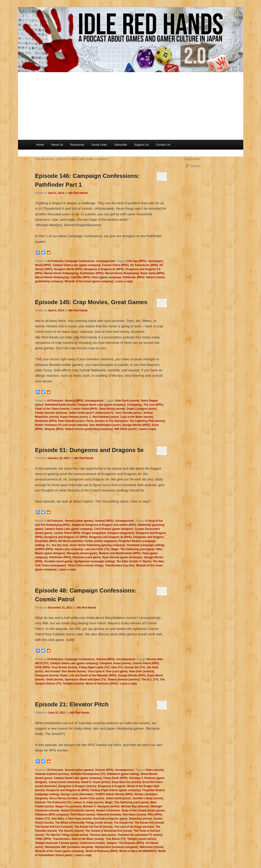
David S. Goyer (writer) (96, 782)
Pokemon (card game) (87, 557)
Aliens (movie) (154, 770)
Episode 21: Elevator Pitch (72, 704)
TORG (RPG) (43, 839)
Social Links (99, 145)
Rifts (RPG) (155, 815)
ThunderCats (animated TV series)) (140, 835)
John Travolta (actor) (128, 413)
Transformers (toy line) (120, 565)
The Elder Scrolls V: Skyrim (134, 561)
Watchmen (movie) (151, 847)
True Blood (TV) (116, 839)
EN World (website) (71, 541)
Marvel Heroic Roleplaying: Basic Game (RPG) (135, 273)
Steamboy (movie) (140, 819)
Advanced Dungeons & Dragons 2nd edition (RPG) (104, 525)
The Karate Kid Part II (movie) (54, 827)
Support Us (142, 145)
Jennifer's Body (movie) (148, 798)
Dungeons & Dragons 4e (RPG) (104, 269)
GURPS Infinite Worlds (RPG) (114, 794)
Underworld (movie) (92, 843)
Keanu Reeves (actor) (74, 417)
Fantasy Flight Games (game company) (115, 790)
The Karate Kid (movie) (149, 823)
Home (40, 145)
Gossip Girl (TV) (135, 667)
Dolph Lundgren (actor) (142, 409)
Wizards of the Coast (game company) (89, 281)
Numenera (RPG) (46, 421)
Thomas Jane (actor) (103, 835)
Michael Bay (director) (135, 806)
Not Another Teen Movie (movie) (66, 671)
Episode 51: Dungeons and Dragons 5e (90, 450)
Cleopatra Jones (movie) (115, 663)
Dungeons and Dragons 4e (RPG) (110, 537)
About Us (57, 145)
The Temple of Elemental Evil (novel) (109, 831)
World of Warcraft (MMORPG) (138, 851)
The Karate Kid (124, 823)
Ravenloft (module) (109, 815)
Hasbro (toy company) (69, 549)
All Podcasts (55, 261)
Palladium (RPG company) (52, 815)
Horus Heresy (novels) (63, 798)
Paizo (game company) (107, 277)
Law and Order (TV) (97, 549)
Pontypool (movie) (47, 675)
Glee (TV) (117, 667)
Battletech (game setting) (123, 774)
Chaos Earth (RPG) (115, 778)
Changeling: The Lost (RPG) (145, 405)
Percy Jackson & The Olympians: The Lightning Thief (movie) (125, 421)
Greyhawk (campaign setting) (145, 545)
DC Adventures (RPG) (144, 265)
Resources (77, 145)
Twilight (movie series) (142, 839)
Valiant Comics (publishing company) (89, 429)
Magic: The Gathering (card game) (133, 549)
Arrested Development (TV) (88, 774)
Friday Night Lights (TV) (94, 667)
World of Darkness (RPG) (101, 684)
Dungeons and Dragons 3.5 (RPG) (66, 537)
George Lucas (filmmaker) (77, 794)
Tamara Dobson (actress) (124, 680)
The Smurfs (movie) (71, 831)
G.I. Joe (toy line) (57, 545)
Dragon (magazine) (94, 533)
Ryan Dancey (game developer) (122, 557)
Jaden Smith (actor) (118, 798)
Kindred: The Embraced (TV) (53, 802)
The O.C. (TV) (150, 680)
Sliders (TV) (43, 819)
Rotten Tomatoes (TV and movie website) (61, 425)
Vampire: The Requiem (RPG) (125, 843)
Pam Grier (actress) (142, 671)
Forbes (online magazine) (101, 541)
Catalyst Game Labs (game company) (76, 265)
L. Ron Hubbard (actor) (104, 417)
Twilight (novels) (73, 684)
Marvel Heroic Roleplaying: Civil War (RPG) (63, 277)
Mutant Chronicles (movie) (78, 811)
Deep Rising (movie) (112, 409)
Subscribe (120, 145)
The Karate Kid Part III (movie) (94, 827)
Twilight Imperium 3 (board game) (57, 843)
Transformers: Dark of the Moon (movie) (78, 839)
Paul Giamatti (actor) (71, 421)
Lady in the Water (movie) (137, 417)
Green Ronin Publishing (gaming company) (97, 545)
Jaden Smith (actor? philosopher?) (91, 413)
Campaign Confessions (80, 261)
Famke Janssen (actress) (51, 413)
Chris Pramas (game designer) (114, 529)
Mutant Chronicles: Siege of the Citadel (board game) (130, 811)
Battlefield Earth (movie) (61, 405)
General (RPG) (74, 401)
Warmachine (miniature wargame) (116, 847)
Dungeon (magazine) (121, 533)
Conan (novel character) (64, 782)
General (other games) (79, 521)
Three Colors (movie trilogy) (86, 565)
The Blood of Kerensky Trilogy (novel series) (84, 823)
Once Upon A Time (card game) (108, 671)
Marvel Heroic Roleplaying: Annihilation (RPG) (74, 273)
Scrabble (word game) (58, 561)
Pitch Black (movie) (83, 815)
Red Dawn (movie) (134, 815)
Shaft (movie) (55, 680)
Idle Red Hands (78, 193)
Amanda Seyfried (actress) (52, 774)
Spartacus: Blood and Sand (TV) (85, 680)
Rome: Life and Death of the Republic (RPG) (88, 675)
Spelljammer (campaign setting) (94, 561)
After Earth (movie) (127, 401)
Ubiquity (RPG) (54, 429)
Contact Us (163, 145)
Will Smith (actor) (126, 429)
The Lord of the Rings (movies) (134, 827)
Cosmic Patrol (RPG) (115, 265)
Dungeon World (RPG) (68, 269)
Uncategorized (106, 261)
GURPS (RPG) (44, 549)
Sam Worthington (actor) (105, 425)
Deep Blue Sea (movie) (126, 782)
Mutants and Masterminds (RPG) (120, 553)
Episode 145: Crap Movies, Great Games (91, 302)
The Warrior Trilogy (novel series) (67, 835)
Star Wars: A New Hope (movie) (72, 819)
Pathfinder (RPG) (133, 277)
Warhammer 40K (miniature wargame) (69, 847)
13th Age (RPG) (137, 261)
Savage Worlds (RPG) (136, 425)
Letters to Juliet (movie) (88, 802)
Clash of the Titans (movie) (52, 409)
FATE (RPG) (43, 667)
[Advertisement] (131, 106)
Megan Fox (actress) (68, 806)
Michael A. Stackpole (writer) (101, 806)
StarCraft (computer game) (110, 819)
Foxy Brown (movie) (65, 667)
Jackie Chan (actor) (92, 798)
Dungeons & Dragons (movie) (77, 786)
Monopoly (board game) (82, 553)
